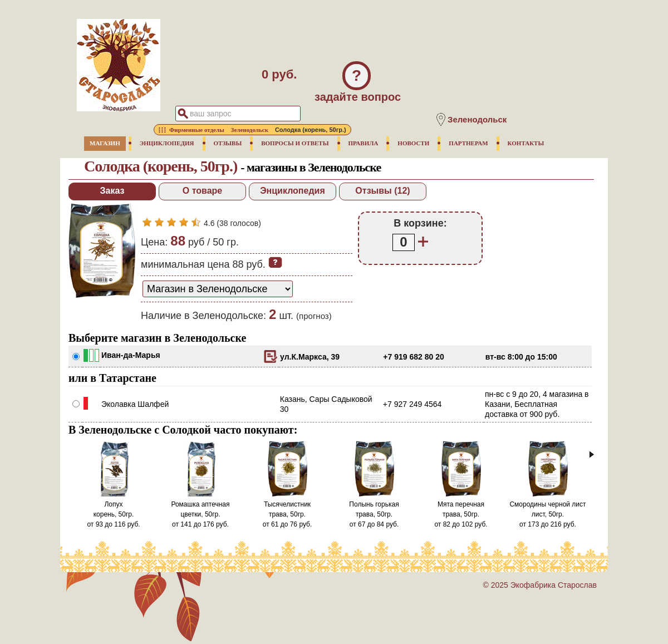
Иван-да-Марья (131, 355)
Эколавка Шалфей (135, 404)
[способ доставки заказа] (218, 289)
